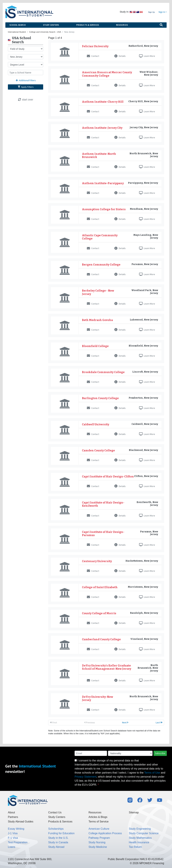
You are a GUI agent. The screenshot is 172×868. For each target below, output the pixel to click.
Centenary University (97, 561)
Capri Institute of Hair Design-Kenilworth (103, 504)
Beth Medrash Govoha (97, 320)
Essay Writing (16, 829)
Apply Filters (26, 87)
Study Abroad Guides (21, 822)
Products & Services (88, 25)
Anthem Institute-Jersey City (102, 128)
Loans (12, 847)
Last (159, 722)
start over (25, 100)
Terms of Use (152, 773)
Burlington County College (100, 398)
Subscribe (160, 753)
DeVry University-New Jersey (98, 698)
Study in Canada (58, 842)
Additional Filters (26, 80)
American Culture (99, 829)
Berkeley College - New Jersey (98, 292)
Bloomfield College (95, 346)
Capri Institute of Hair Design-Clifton (108, 477)
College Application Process (105, 833)
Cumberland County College (101, 639)
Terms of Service (99, 822)
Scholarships (56, 829)
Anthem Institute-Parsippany (103, 183)
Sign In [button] (162, 12)
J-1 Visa (13, 833)
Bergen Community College (101, 265)
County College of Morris (99, 613)
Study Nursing (97, 842)
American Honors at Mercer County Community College (107, 74)
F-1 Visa (13, 838)
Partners (13, 817)
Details (120, 56)
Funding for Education (61, 833)
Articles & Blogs (98, 817)
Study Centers (51, 25)
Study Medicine (98, 847)
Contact (93, 56)
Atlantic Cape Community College (100, 237)
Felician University (95, 46)
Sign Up (151, 12)
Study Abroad (56, 847)
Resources (122, 25)
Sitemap (134, 812)
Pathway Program (99, 838)
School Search (18, 25)
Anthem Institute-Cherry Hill (103, 102)
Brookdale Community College (103, 372)
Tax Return (135, 847)
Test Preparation (18, 842)
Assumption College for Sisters (104, 209)
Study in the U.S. (58, 838)
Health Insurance (139, 842)
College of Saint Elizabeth (100, 587)
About (11, 812)
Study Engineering (140, 829)
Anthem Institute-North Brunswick (99, 155)
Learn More (147, 56)
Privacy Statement (85, 777)
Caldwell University (96, 424)
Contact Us (55, 812)
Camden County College (98, 450)
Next (125, 722)
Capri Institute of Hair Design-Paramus (103, 534)
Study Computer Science (144, 833)
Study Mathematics (140, 838)
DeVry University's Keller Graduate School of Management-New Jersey (107, 667)
